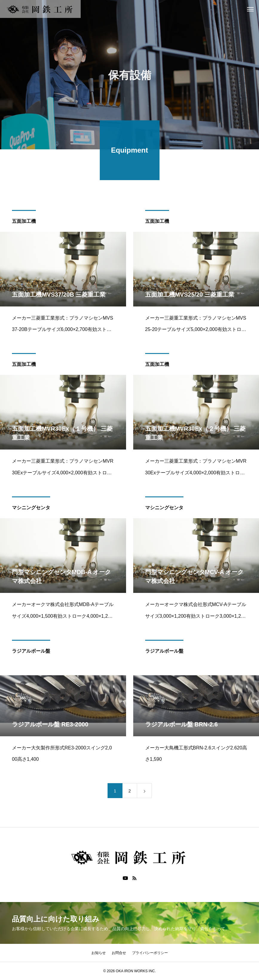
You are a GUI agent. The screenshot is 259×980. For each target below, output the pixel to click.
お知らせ (99, 953)
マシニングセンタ (31, 509)
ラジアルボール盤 (31, 652)
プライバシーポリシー (150, 953)
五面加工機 (24, 222)
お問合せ (119, 953)
